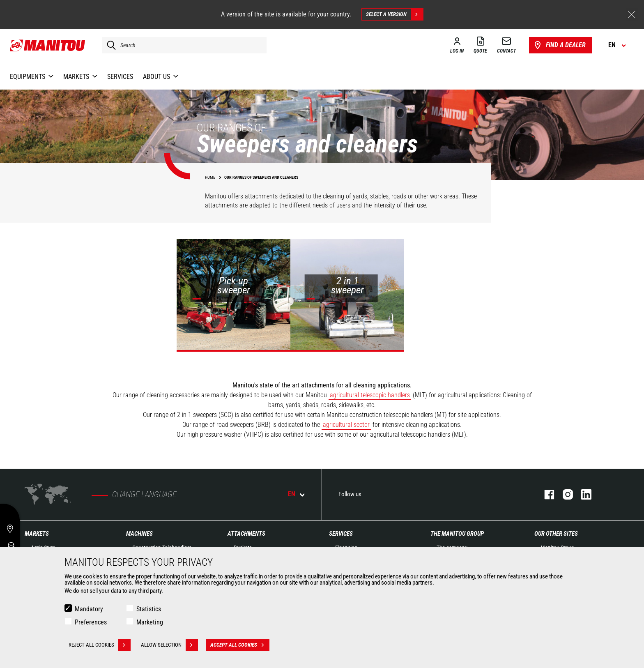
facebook (545, 494)
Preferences (91, 622)
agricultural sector (346, 425)
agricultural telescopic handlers (370, 395)
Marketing (150, 622)
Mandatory (89, 609)
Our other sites (556, 534)
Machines (139, 534)
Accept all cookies (240, 645)
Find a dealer (559, 45)
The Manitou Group (457, 534)
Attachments (246, 534)
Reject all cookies (100, 645)
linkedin (582, 494)
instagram (564, 494)
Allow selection (169, 645)
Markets (37, 534)
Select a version (394, 14)
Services (341, 534)
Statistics (149, 609)
